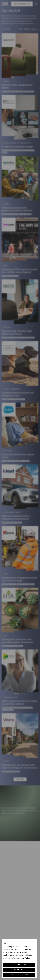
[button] (5, 942)
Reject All (19, 970)
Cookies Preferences (19, 975)
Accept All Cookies (19, 965)
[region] (19, 959)
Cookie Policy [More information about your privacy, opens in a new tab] (24, 958)
